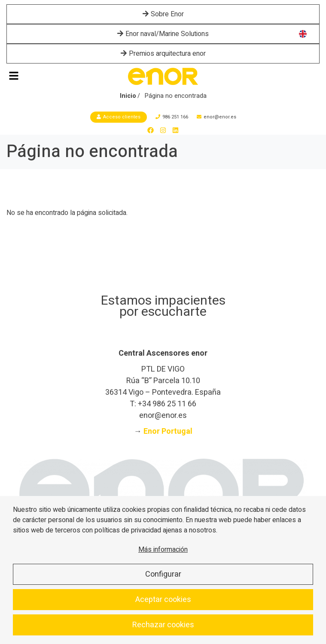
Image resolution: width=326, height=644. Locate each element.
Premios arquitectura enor (163, 54)
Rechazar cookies (163, 625)
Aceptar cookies (163, 600)
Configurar (163, 574)
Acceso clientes (119, 117)
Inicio (128, 96)
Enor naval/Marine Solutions (163, 34)
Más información (163, 550)
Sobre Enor (163, 14)
